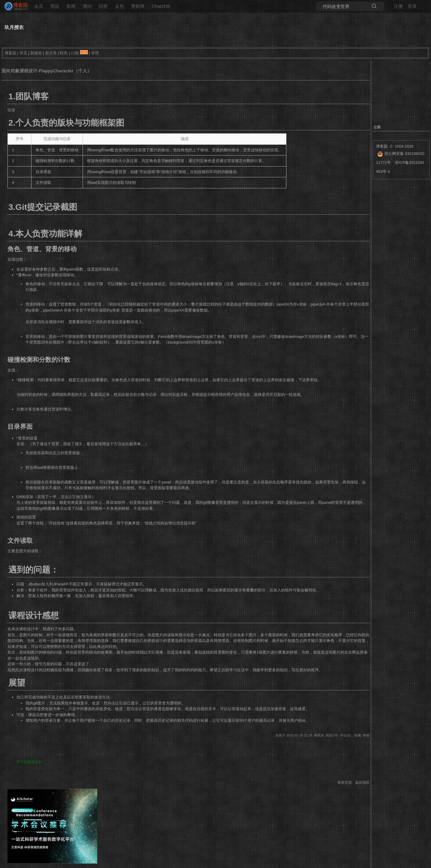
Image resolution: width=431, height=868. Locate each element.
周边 (55, 6)
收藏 (358, 735)
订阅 (75, 53)
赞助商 (138, 6)
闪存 (103, 6)
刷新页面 (345, 782)
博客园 (10, 53)
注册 (398, 6)
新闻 (71, 6)
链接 (11, 110)
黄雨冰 (319, 735)
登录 (412, 6)
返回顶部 (362, 782)
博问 (87, 6)
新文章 (51, 53)
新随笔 (36, 53)
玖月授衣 (14, 27)
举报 (366, 735)
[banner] (13, 6)
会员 (39, 6)
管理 (95, 53)
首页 (23, 53)
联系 (64, 53)
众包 (119, 6)
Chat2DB (161, 6)
